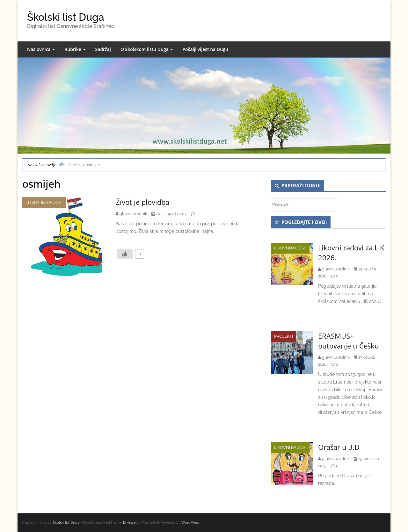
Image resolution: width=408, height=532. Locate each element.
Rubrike (75, 49)
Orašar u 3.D (339, 447)
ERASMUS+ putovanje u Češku (349, 341)
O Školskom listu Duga (147, 49)
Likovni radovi (290, 248)
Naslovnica (41, 49)
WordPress (190, 523)
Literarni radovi (44, 202)
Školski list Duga (66, 17)
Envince (129, 523)
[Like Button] (125, 254)
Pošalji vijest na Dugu (205, 49)
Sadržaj (103, 49)
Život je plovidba (142, 202)
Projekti (284, 336)
